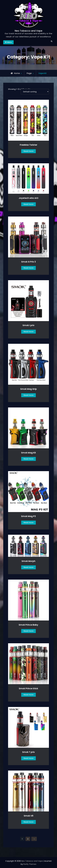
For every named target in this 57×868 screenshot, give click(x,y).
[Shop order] (35, 92)
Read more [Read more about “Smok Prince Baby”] (28, 631)
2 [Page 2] (28, 839)
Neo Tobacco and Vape (28, 31)
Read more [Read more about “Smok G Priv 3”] (28, 268)
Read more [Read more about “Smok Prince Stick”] (28, 695)
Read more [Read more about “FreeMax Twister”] (28, 151)
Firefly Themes (30, 864)
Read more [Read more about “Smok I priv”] (28, 332)
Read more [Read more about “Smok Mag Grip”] (28, 395)
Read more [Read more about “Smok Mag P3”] (28, 523)
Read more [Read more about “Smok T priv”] (28, 758)
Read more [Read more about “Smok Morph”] (28, 567)
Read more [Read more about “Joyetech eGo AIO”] (28, 204)
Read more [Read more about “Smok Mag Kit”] (28, 459)
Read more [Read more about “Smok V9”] (28, 822)
